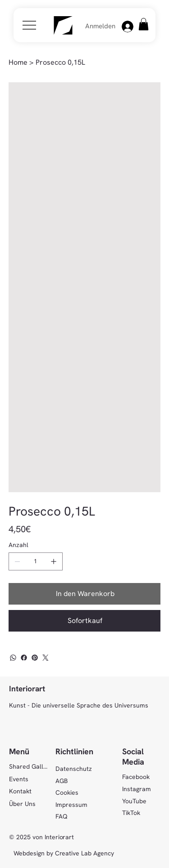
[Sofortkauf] (85, 621)
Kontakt (20, 791)
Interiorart (27, 689)
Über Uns (22, 804)
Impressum (71, 805)
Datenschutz (74, 769)
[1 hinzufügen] (54, 561)
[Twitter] (46, 658)
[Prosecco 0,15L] (60, 62)
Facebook (136, 777)
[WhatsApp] (13, 658)
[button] (144, 24)
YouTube (134, 801)
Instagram (137, 789)
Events (19, 779)
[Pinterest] (35, 658)
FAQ (62, 816)
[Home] (18, 62)
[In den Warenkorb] (85, 594)
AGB (62, 781)
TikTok (131, 813)
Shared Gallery (28, 766)
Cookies (67, 792)
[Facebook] (24, 658)
